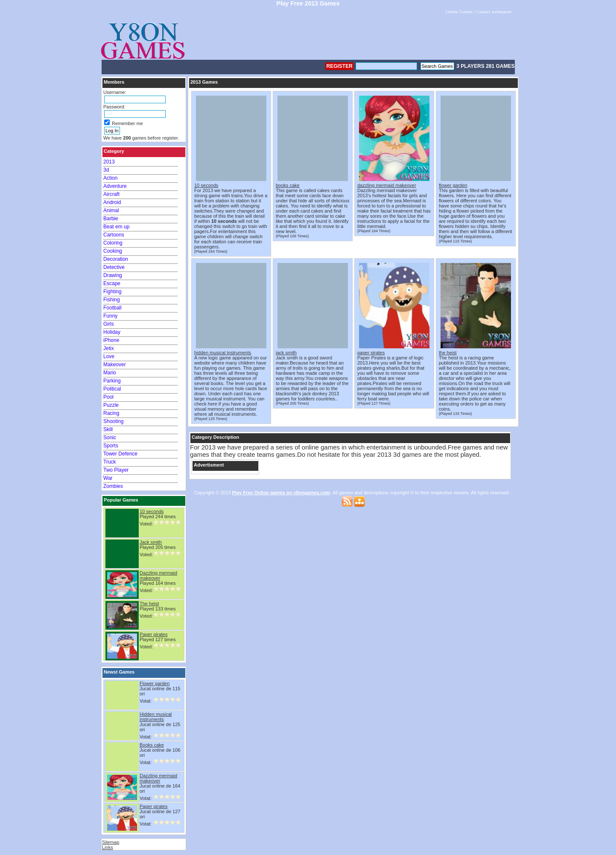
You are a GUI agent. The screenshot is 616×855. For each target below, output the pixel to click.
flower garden (453, 185)
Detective (114, 267)
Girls (109, 324)
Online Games (459, 12)
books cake (288, 185)
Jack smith (151, 542)
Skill (108, 429)
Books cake (152, 745)
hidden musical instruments (223, 353)
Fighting (112, 292)
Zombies (113, 486)
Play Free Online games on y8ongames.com (281, 493)
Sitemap (111, 842)
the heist (448, 353)
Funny (110, 316)
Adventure (115, 186)
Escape (112, 283)
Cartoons (114, 235)
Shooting (113, 421)
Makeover (115, 365)
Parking (112, 381)
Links (108, 847)
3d (106, 170)
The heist (149, 604)
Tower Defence (120, 454)
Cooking (113, 251)
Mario (110, 373)
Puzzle (111, 405)
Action (110, 178)
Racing (111, 413)
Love (109, 356)
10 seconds (152, 511)
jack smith (286, 353)
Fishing (112, 300)
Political (112, 389)
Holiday (112, 332)
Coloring (113, 243)
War (108, 478)
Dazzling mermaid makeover (158, 575)
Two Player (116, 470)
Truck (110, 462)
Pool (108, 397)
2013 (109, 162)
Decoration (116, 259)
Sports (111, 446)
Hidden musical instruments (156, 717)
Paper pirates (153, 634)
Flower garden (155, 683)
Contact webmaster (494, 12)
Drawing (113, 275)
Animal (111, 210)
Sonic (110, 438)
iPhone (111, 340)
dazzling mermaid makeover (387, 185)
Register (339, 66)
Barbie (111, 219)
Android (112, 202)
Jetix (109, 348)
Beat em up (116, 227)
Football (112, 308)
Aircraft (111, 194)
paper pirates (371, 353)
